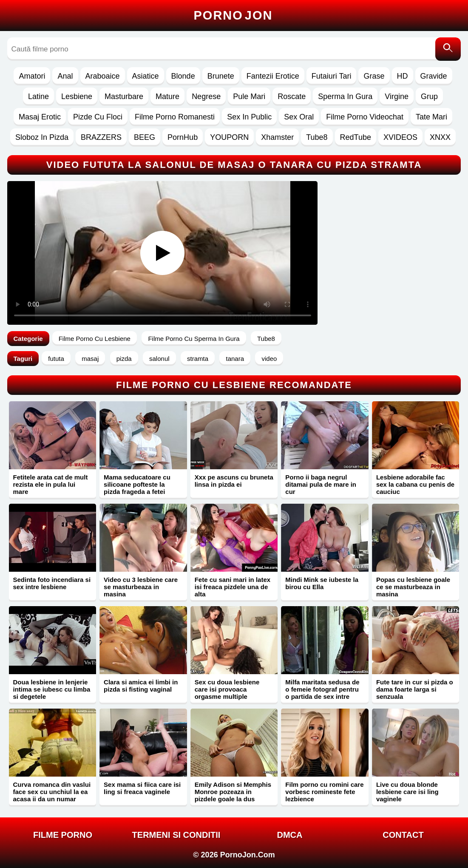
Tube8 (317, 137)
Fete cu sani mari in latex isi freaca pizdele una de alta (233, 587)
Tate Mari (431, 117)
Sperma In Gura (345, 96)
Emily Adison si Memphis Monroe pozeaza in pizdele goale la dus (233, 792)
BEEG (145, 137)
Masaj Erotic (40, 117)
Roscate (292, 96)
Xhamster (277, 137)
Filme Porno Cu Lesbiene (95, 339)
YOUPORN (229, 137)
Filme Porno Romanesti (175, 117)
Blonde (183, 76)
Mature (167, 96)
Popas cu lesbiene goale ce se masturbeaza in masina (413, 587)
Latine (38, 96)
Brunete (221, 76)
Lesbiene (77, 96)
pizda (124, 359)
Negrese (206, 96)
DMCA (289, 835)
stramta (198, 359)
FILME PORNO (63, 835)
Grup (429, 96)
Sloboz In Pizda (42, 137)
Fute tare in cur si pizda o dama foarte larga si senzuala (415, 689)
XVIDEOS (400, 137)
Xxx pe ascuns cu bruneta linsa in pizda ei (234, 481)
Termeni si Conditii (176, 835)
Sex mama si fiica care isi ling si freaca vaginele (142, 788)
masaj (90, 359)
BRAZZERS (101, 137)
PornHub (183, 137)
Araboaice (103, 76)
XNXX (440, 137)
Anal (65, 76)
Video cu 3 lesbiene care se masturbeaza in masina (141, 587)
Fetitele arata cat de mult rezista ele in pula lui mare (51, 484)
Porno (233, 15)
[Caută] (448, 49)
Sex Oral (299, 117)
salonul (159, 359)
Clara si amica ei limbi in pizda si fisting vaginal (141, 686)
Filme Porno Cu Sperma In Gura (194, 339)
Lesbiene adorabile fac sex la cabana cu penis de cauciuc (415, 484)
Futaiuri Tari (332, 76)
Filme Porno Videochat (365, 117)
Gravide (434, 76)
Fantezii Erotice (273, 76)
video (269, 359)
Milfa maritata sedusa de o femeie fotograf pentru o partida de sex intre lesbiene (322, 693)
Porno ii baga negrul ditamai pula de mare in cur (321, 484)
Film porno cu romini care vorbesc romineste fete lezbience (324, 792)
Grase (374, 76)
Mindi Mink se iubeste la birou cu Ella (322, 583)
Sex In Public (249, 117)
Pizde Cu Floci (98, 117)
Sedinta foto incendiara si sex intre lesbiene (52, 583)
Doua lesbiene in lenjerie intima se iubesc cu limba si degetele (52, 689)
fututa (56, 359)
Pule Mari (249, 96)
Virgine (397, 96)
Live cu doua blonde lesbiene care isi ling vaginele (407, 792)
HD (403, 76)
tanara (235, 359)
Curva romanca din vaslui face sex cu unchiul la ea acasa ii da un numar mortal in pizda (52, 795)
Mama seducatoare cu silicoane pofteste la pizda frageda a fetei (137, 484)
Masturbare (124, 96)
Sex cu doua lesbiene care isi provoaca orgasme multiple (227, 689)
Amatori (32, 76)
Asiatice (146, 76)
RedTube (356, 137)
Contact (403, 835)
